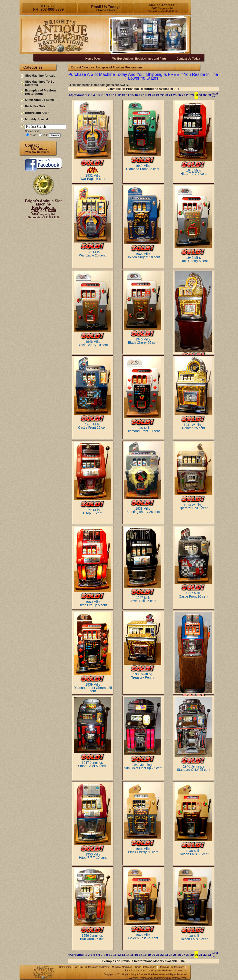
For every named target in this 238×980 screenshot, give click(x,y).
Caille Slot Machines (146, 967)
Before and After (37, 113)
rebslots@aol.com (106, 10)
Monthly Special (37, 119)
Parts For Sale (35, 106)
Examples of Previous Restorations (41, 92)
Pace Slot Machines (135, 971)
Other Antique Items (40, 100)
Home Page (65, 967)
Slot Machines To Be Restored (40, 83)
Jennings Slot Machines (172, 967)
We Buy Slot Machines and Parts (92, 967)
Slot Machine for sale (40, 76)
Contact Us (181, 971)
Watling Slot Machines (160, 971)
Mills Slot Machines (122, 967)
